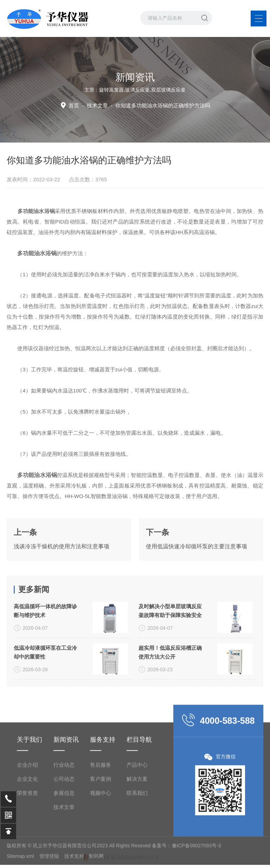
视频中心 (101, 854)
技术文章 (97, 105)
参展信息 (64, 854)
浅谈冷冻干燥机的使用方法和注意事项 (62, 568)
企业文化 (27, 840)
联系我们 (137, 854)
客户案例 (101, 840)
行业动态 (64, 826)
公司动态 (64, 840)
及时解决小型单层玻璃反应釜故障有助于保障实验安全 (170, 658)
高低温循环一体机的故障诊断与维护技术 (45, 658)
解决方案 (137, 840)
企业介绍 (27, 826)
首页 (74, 105)
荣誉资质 (27, 854)
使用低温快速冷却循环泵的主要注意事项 (197, 568)
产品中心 (137, 826)
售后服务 (101, 826)
